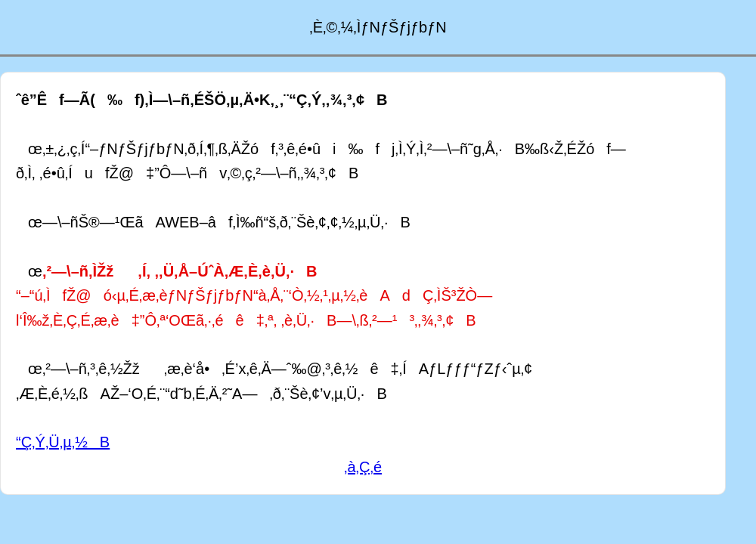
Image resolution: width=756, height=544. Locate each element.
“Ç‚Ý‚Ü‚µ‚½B (63, 442)
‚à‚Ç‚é (363, 467)
